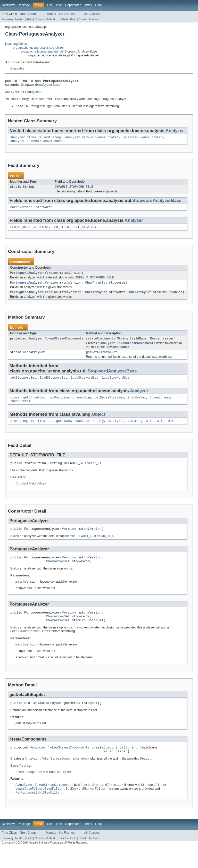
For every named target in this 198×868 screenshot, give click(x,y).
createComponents (101, 345)
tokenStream (160, 406)
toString (135, 431)
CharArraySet (96, 288)
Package (24, 5)
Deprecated (73, 5)
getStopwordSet (23, 386)
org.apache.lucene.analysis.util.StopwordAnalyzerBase (59, 52)
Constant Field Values (31, 494)
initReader (137, 406)
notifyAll (116, 431)
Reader (156, 345)
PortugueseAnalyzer (27, 278)
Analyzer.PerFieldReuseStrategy (93, 140)
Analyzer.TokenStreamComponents (38, 144)
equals (29, 431)
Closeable (17, 69)
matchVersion (21, 211)
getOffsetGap (34, 406)
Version (51, 278)
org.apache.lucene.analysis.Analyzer (38, 48)
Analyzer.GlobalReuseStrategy (36, 140)
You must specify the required (26, 101)
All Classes (92, 14)
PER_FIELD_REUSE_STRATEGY (74, 232)
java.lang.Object (16, 44)
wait (150, 431)
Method (50, 19)
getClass (64, 431)
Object (99, 424)
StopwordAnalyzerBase (41, 86)
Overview (8, 5)
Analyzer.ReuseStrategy (144, 140)
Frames (51, 14)
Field (29, 19)
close (15, 406)
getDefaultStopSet (101, 360)
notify (98, 431)
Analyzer (175, 133)
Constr (39, 19)
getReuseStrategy (109, 406)
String (28, 190)
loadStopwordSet (53, 386)
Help (98, 5)
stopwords (44, 211)
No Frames (67, 14)
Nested (20, 19)
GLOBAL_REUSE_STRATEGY (30, 232)
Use (50, 5)
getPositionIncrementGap (70, 406)
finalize (45, 431)
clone (15, 431)
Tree (59, 5)
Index (88, 5)
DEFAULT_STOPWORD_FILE (74, 190)
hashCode (82, 431)
